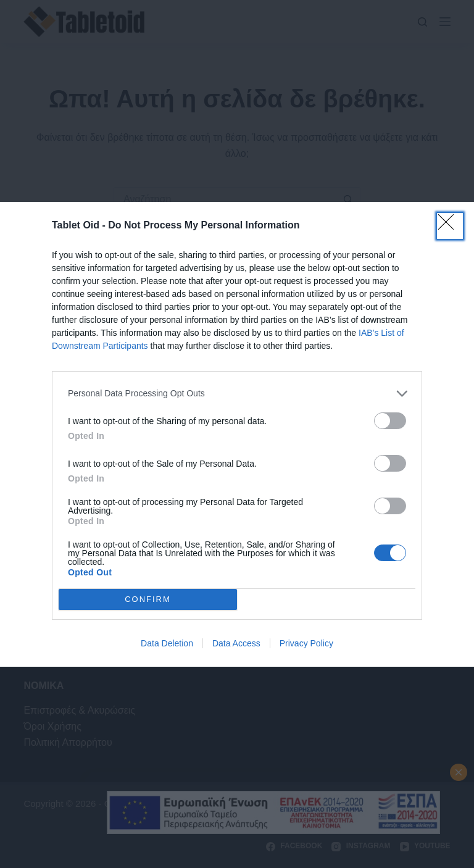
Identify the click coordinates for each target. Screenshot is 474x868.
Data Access (236, 643)
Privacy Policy (306, 643)
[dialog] (237, 434)
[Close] (450, 226)
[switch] (390, 421)
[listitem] (237, 394)
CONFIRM (148, 599)
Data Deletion (167, 643)
